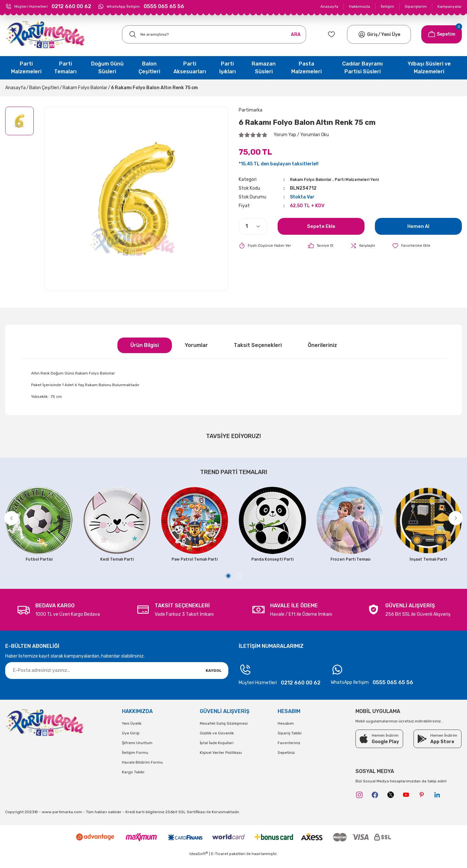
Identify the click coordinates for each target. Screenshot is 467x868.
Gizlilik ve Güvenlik (217, 743)
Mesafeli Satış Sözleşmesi (224, 733)
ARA (296, 35)
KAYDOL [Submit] (214, 680)
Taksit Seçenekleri (258, 345)
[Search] (214, 34)
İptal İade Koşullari (217, 752)
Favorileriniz (289, 752)
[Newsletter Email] (117, 680)
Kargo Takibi (133, 781)
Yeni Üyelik (132, 733)
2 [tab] (239, 585)
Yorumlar (196, 345)
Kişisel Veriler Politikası (221, 762)
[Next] (452, 521)
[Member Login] (362, 34)
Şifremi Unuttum (137, 752)
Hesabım (286, 733)
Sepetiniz (286, 762)
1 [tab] (228, 585)
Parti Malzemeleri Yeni (368, 179)
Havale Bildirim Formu (142, 772)
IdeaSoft (199, 863)
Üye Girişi (131, 743)
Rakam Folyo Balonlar (315, 179)
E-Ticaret (220, 863)
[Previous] (15, 521)
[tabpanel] (39, 526)
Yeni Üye (391, 35)
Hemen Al (419, 226)
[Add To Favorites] (421, 246)
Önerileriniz (322, 345)
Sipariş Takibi (290, 743)
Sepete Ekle (321, 226)
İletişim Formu (135, 762)
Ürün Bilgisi (145, 345)
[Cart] (442, 34)
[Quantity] (253, 226)
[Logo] (45, 35)
